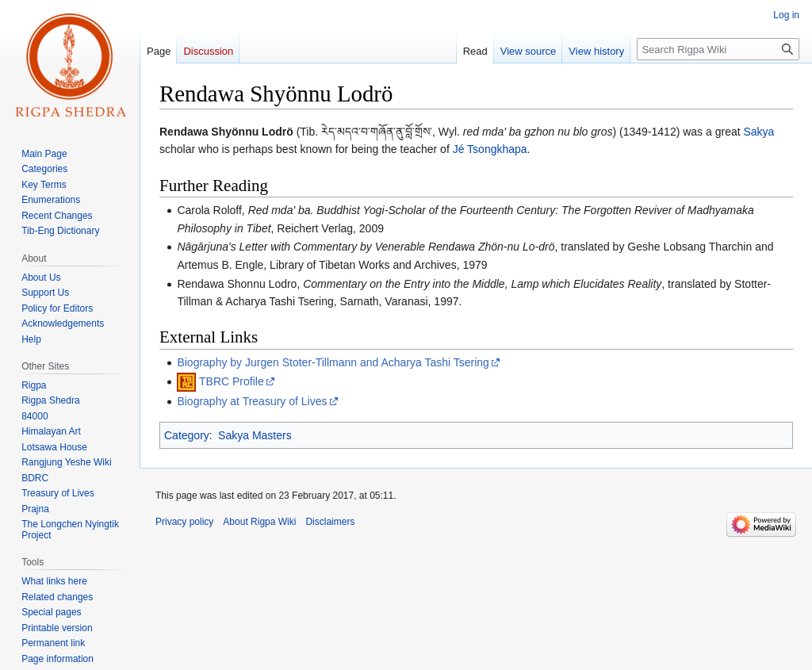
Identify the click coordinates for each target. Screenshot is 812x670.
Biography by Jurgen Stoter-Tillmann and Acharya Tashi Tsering (333, 362)
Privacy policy (184, 522)
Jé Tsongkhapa (490, 149)
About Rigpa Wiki (259, 522)
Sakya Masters (255, 435)
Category (187, 435)
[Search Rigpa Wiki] (718, 49)
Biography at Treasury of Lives (252, 401)
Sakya (758, 132)
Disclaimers (330, 522)
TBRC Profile (232, 381)
